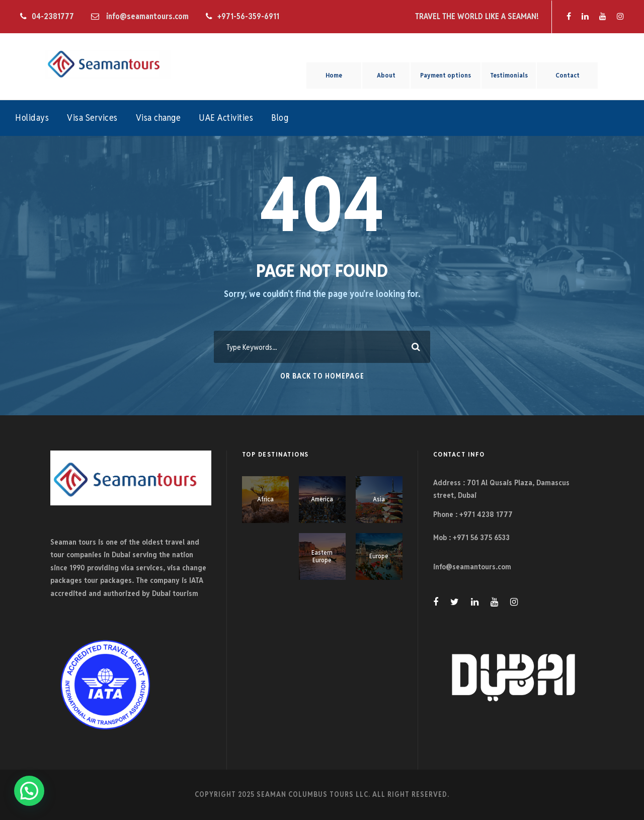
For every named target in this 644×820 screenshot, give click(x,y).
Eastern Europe (322, 556)
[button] (29, 791)
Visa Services (92, 118)
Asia (379, 499)
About (386, 75)
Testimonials (509, 75)
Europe (379, 556)
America (322, 499)
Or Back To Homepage (322, 376)
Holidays (32, 118)
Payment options (446, 75)
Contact (568, 75)
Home (334, 75)
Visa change (158, 118)
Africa (265, 499)
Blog (280, 118)
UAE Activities (226, 118)
